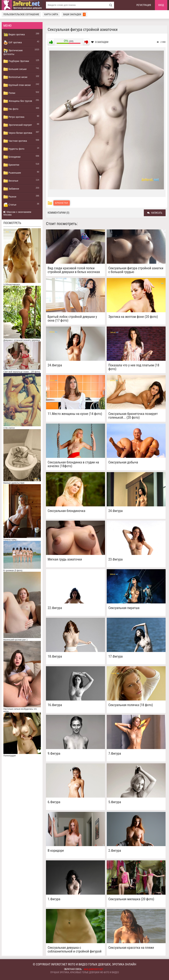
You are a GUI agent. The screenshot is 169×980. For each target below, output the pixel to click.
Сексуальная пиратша (124, 608)
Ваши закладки (75, 14)
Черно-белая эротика (18, 133)
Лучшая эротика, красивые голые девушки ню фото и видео (85, 972)
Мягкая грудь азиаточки (65, 559)
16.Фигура (55, 705)
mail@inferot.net (94, 969)
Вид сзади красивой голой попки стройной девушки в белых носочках (74, 270)
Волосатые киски (15, 77)
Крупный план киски (17, 85)
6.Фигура (54, 802)
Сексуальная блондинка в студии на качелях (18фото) (73, 464)
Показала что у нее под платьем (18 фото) (134, 367)
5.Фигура (115, 802)
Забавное (11, 189)
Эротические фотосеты (13, 52)
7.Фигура (115, 754)
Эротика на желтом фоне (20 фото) (133, 317)
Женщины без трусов (18, 101)
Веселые (11, 181)
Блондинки (12, 157)
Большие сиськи (15, 69)
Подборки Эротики (16, 61)
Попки (9, 93)
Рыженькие (12, 173)
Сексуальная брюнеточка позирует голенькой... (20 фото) (133, 416)
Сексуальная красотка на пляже (131, 948)
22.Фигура (55, 608)
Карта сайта (51, 14)
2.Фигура (115, 851)
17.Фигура (116, 656)
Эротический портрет (18, 125)
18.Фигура (55, 656)
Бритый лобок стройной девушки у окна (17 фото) (72, 319)
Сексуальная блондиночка (66, 511)
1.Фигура (54, 899)
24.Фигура (55, 365)
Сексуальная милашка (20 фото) (131, 899)
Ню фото (11, 109)
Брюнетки (11, 165)
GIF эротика (13, 43)
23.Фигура (116, 559)
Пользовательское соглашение (21, 14)
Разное (10, 197)
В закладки (100, 42)
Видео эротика (14, 35)
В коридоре (56, 851)
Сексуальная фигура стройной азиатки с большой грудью (136, 270)
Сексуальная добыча (123, 462)
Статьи (10, 205)
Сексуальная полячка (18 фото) (131, 705)
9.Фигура (54, 754)
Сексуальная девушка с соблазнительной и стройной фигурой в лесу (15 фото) (75, 949)
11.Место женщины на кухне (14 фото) (75, 414)
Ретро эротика (14, 117)
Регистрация (144, 5)
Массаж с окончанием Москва (17, 213)
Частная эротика (15, 141)
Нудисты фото (14, 149)
